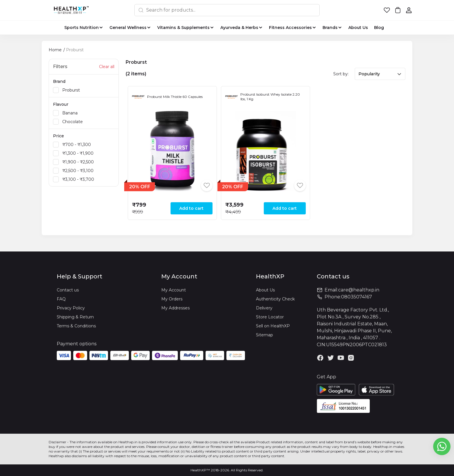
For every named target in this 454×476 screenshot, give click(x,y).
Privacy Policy (71, 308)
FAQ (61, 299)
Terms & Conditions (76, 326)
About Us (265, 290)
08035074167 (357, 297)
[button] (387, 10)
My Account (174, 290)
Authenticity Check (275, 299)
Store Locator (270, 317)
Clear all (107, 67)
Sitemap (264, 335)
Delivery (264, 308)
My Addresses (175, 308)
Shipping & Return (75, 317)
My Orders (172, 299)
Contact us (68, 290)
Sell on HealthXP (273, 326)
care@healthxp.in (359, 290)
